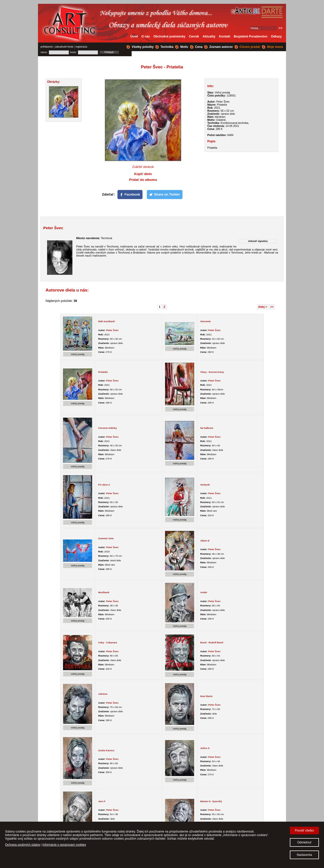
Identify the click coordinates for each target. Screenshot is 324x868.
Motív (184, 47)
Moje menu (275, 47)
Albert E (205, 541)
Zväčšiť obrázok (143, 167)
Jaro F (102, 801)
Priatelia (103, 372)
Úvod (134, 36)
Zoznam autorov (221, 47)
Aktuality (209, 36)
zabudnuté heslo (64, 47)
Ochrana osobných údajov (23, 845)
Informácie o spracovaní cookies (64, 845)
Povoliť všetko (304, 831)
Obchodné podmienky (169, 36)
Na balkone (207, 428)
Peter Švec (112, 330)
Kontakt (225, 36)
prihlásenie (47, 47)
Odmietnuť (304, 842)
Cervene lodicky (108, 428)
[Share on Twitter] (165, 195)
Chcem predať (250, 47)
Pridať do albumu (143, 180)
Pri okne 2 (104, 485)
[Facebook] (130, 195)
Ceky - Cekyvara (108, 642)
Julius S (205, 748)
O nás (146, 36)
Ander (204, 592)
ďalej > (263, 307)
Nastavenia (304, 855)
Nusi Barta (206, 696)
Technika (167, 47)
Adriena (103, 694)
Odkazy (276, 36)
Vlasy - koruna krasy (212, 372)
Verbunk (205, 485)
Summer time (106, 538)
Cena (199, 47)
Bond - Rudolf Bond (212, 642)
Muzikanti (104, 592)
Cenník (194, 36)
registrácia (81, 47)
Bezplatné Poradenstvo (251, 36)
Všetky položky (143, 47)
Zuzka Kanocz (106, 750)
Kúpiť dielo (143, 174)
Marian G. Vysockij (211, 801)
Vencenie (206, 321)
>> (272, 307)
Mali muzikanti (107, 321)
